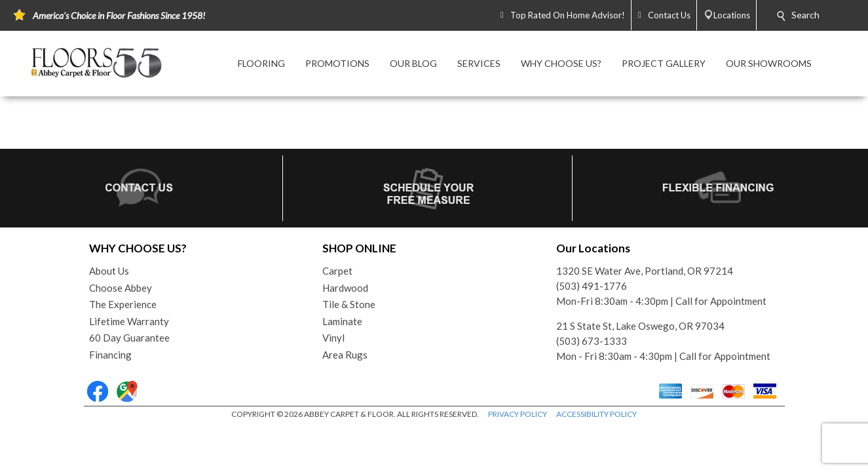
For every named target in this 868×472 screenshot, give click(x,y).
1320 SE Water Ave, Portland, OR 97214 (645, 271)
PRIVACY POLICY (518, 414)
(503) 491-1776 (592, 286)
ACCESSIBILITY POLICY (596, 414)
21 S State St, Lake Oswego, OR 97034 (640, 326)
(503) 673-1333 (592, 341)
